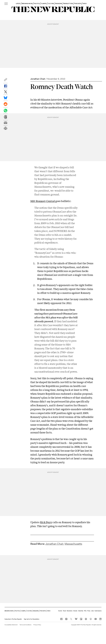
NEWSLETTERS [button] (68, 4)
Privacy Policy (37, 625)
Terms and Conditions (25, 625)
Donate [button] (75, 611)
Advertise (81, 611)
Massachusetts (73, 544)
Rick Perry (46, 522)
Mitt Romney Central (43, 201)
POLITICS (37, 4)
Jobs (92, 611)
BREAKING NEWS (27, 4)
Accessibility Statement (11, 625)
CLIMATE (44, 4)
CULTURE (51, 4)
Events (60, 611)
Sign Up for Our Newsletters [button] (32, 619)
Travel (64, 611)
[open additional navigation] (6, 4)
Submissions (98, 611)
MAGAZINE (59, 4)
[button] (6, 80)
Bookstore (70, 611)
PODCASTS (78, 4)
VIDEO (85, 4)
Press (89, 611)
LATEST (18, 4)
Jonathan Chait (38, 79)
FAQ (85, 611)
